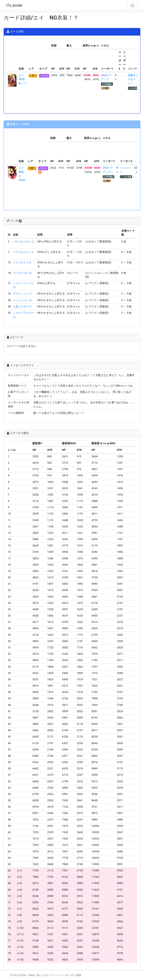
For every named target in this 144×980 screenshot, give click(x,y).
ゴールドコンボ (22, 273)
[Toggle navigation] (132, 5)
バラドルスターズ (24, 242)
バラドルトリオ (22, 263)
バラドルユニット (24, 252)
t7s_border (14, 5)
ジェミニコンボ (22, 300)
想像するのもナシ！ (133, 79)
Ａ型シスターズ (22, 307)
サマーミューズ (22, 294)
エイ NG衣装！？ (22, 79)
